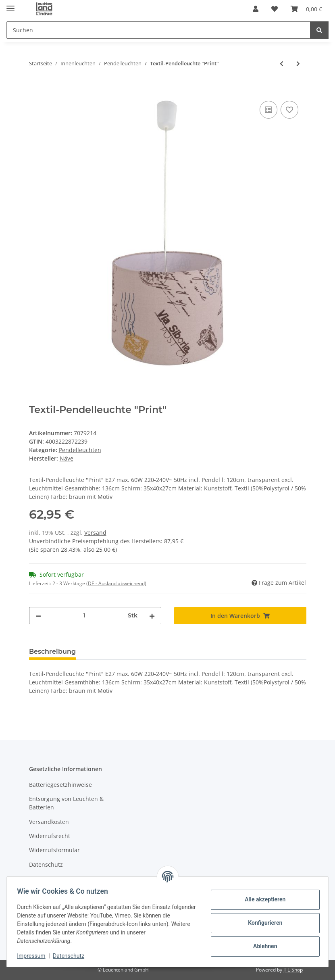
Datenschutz (46, 864)
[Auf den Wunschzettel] (289, 110)
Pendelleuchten (80, 450)
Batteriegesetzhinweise (60, 785)
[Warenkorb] (306, 9)
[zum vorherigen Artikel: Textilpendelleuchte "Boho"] (282, 64)
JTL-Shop (293, 970)
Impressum (34, 956)
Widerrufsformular (54, 850)
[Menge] (84, 616)
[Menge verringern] (38, 616)
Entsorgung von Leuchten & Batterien (66, 803)
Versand (95, 533)
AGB (35, 879)
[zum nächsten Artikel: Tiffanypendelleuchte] (298, 64)
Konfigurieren (262, 923)
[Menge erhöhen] (152, 616)
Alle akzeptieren (262, 899)
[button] (256, 9)
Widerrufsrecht (50, 836)
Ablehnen (262, 946)
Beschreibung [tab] (52, 652)
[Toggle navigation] (10, 5)
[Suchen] (158, 30)
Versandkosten (49, 822)
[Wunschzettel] (275, 9)
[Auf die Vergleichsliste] (268, 110)
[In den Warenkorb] (35, 90)
